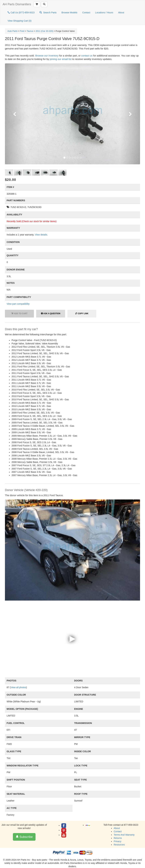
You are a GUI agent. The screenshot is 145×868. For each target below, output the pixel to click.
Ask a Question (51, 314)
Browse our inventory (47, 56)
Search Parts (48, 13)
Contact (86, 13)
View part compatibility (18, 304)
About (121, 13)
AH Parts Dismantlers (17, 4)
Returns (118, 838)
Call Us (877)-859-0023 (21, 13)
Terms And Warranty (124, 835)
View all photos (18, 687)
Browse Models (69, 13)
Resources (119, 845)
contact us (87, 56)
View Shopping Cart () (20, 21)
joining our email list (61, 59)
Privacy (117, 841)
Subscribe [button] (24, 837)
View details (41, 235)
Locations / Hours (104, 13)
